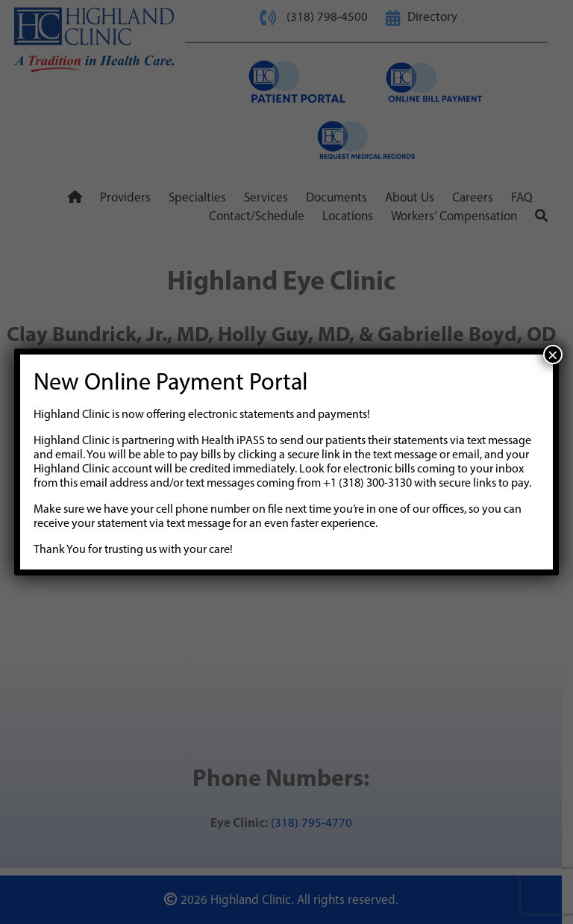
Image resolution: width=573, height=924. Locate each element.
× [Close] (553, 355)
